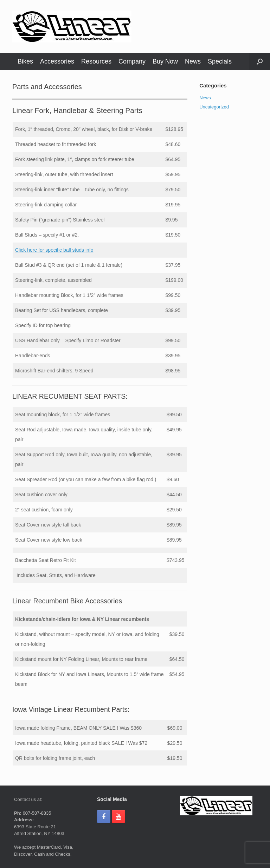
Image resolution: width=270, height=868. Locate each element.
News (193, 61)
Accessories (57, 61)
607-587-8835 (36, 813)
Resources (96, 61)
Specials (220, 61)
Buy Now (165, 61)
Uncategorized (214, 107)
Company (132, 61)
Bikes (25, 61)
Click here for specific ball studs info (54, 250)
